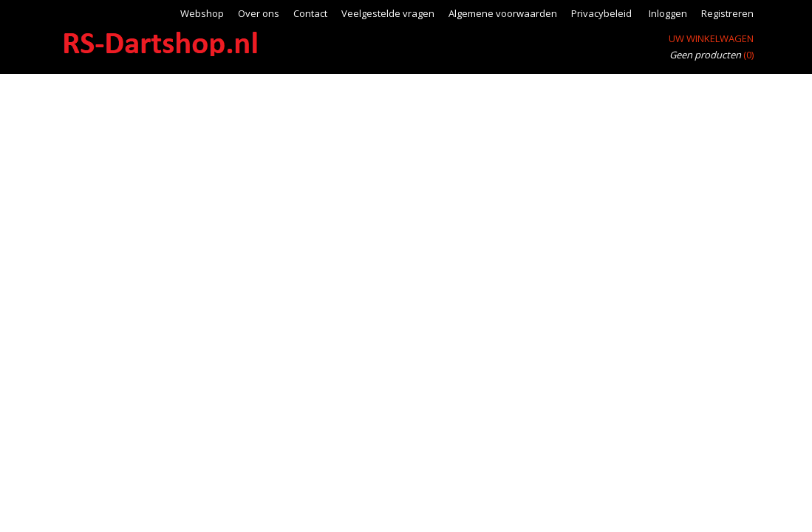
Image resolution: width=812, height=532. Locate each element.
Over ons (259, 13)
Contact (310, 13)
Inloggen (668, 13)
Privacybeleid (601, 13)
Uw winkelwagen (711, 38)
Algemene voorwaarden (503, 13)
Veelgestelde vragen (388, 13)
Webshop (202, 13)
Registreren (727, 13)
